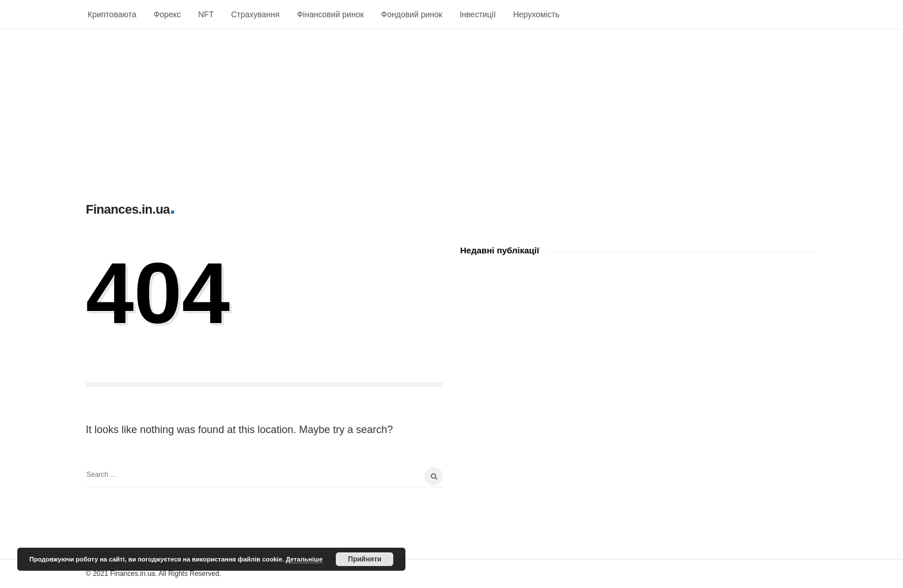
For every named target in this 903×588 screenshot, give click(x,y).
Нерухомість (536, 14)
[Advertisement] (346, 110)
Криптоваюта (112, 14)
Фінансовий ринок (330, 14)
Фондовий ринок (412, 14)
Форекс (167, 14)
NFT (206, 14)
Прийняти (365, 559)
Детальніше (304, 559)
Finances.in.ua (128, 209)
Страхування (255, 14)
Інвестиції (478, 14)
